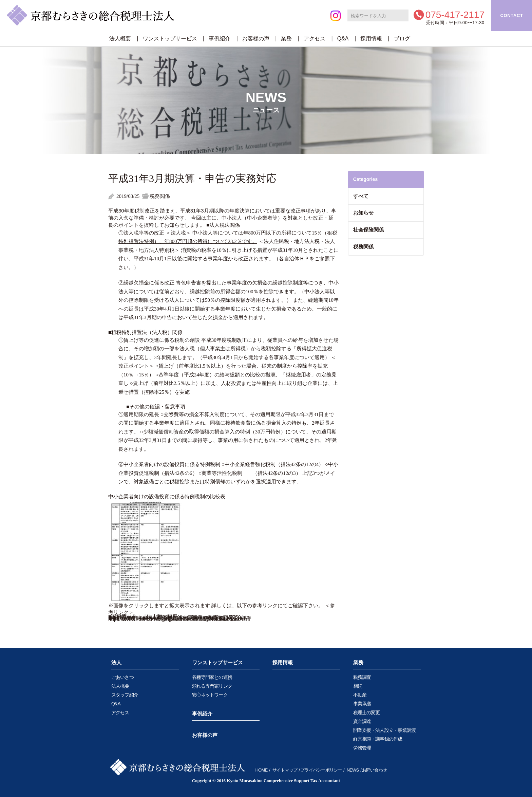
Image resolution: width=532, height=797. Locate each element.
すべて (361, 196)
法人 (116, 662)
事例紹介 (220, 39)
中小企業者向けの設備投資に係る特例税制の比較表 (167, 496)
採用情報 (371, 39)
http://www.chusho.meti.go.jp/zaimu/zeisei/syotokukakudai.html (179, 619)
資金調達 (362, 721)
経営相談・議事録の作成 (378, 739)
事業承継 (362, 704)
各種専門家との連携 (212, 677)
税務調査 (362, 677)
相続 (358, 686)
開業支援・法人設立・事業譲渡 (384, 730)
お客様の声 (256, 39)
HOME (262, 770)
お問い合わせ (374, 770)
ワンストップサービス (170, 39)
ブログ (402, 39)
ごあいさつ (122, 677)
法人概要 (120, 39)
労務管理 (362, 748)
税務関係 (363, 247)
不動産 (360, 695)
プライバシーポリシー (321, 770)
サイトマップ (285, 770)
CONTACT (511, 15)
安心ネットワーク (210, 695)
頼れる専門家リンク (212, 686)
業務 (286, 39)
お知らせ (363, 213)
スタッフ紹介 (125, 695)
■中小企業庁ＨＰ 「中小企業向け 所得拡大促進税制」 (173, 618)
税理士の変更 (367, 712)
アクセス (315, 39)
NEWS (353, 770)
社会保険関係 (368, 230)
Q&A (343, 39)
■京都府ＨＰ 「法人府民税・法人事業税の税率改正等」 (173, 617)
